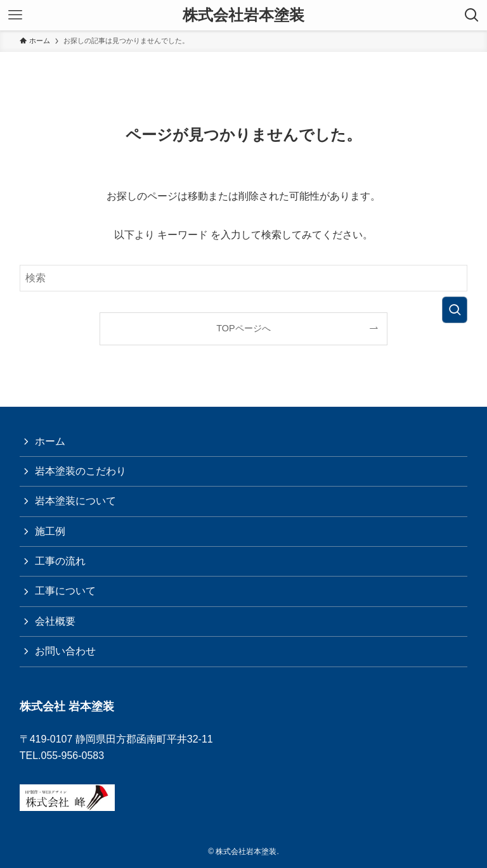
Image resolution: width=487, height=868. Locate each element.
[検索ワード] (244, 278)
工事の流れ (60, 561)
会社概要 (55, 621)
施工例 (50, 531)
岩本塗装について (75, 501)
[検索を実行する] (455, 310)
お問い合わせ (65, 651)
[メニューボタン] (15, 15)
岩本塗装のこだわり (81, 471)
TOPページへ (243, 328)
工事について (65, 591)
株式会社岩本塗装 (243, 15)
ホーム (50, 441)
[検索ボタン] (472, 15)
